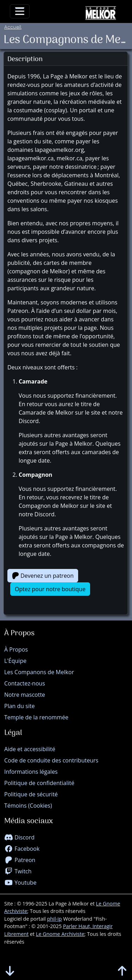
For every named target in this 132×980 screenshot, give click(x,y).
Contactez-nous (25, 683)
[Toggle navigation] (20, 11)
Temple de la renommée (36, 717)
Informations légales (31, 772)
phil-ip (55, 919)
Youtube (20, 883)
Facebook (22, 849)
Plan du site (20, 706)
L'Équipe (15, 661)
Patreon (20, 860)
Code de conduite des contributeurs (51, 760)
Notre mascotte (25, 695)
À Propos (16, 649)
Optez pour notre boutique (50, 589)
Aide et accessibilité (30, 749)
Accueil (13, 27)
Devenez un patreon (43, 576)
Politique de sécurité (31, 794)
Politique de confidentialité (39, 783)
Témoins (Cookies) (28, 806)
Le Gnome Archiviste (60, 934)
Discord (19, 837)
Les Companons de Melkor (39, 672)
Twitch (18, 871)
